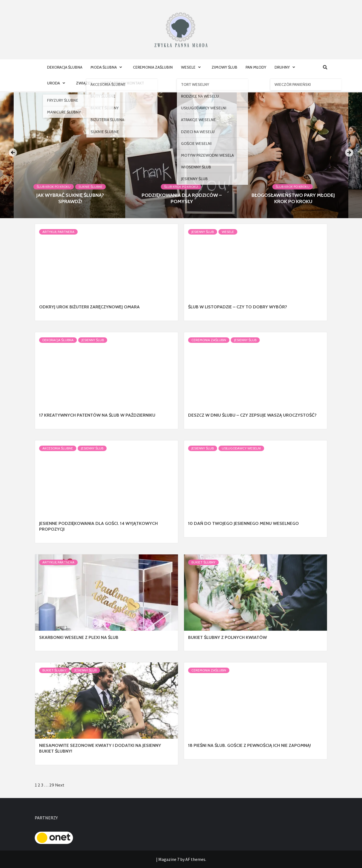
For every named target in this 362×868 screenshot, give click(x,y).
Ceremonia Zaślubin (153, 67)
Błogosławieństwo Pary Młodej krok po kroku (293, 198)
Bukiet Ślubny (203, 562)
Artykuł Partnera (58, 232)
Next (60, 785)
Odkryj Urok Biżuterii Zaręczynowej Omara (89, 307)
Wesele (192, 67)
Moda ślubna (108, 67)
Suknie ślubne (90, 187)
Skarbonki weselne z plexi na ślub (79, 637)
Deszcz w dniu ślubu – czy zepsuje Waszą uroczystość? (252, 415)
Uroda (57, 83)
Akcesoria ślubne (58, 448)
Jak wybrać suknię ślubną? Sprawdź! (70, 198)
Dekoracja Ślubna (65, 67)
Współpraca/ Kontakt (122, 83)
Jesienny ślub (203, 232)
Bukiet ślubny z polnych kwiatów (227, 637)
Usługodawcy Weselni (241, 448)
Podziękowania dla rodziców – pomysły (182, 198)
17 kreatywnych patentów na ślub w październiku (97, 415)
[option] (181, 155)
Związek (84, 83)
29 (52, 785)
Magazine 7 (169, 859)
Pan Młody (256, 67)
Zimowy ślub (224, 67)
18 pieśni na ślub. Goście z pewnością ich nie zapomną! (249, 745)
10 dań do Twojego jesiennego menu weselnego (243, 523)
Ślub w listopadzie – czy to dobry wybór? (238, 307)
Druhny (286, 67)
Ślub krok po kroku (54, 187)
